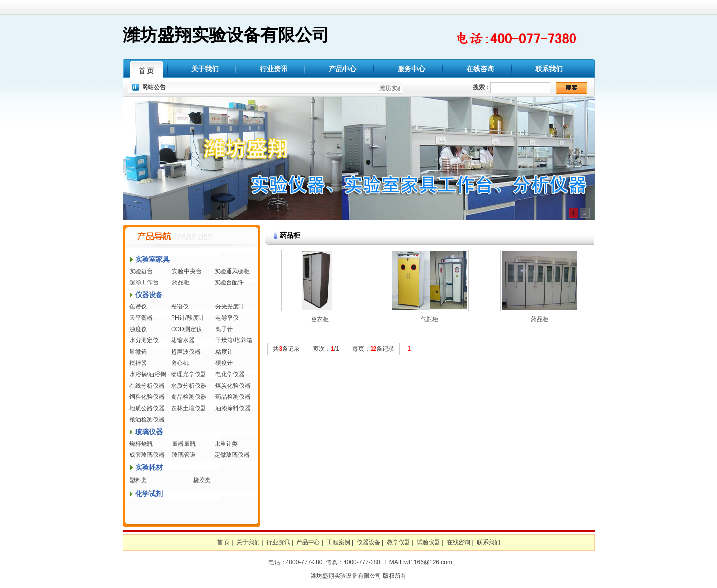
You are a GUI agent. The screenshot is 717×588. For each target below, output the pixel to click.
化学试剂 (149, 494)
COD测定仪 (186, 329)
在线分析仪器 (147, 386)
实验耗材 (149, 467)
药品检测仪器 (233, 397)
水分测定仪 (144, 340)
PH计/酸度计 (188, 318)
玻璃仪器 (149, 432)
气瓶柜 (430, 319)
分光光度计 (230, 307)
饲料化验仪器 (147, 397)
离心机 (180, 363)
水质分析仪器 (189, 386)
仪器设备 (149, 295)
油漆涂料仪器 (233, 408)
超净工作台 (144, 282)
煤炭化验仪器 (233, 386)
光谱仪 (180, 307)
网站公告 (154, 87)
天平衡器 (141, 318)
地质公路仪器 (147, 408)
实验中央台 (187, 271)
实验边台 (141, 271)
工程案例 (339, 542)
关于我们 (205, 69)
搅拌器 (138, 363)
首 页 (146, 71)
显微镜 (138, 352)
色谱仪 (138, 307)
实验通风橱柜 (232, 271)
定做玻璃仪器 (232, 455)
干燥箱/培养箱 (234, 340)
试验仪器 (429, 542)
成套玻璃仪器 (147, 455)
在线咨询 (480, 69)
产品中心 (343, 69)
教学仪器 (399, 542)
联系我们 (549, 69)
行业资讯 (274, 69)
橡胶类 (202, 480)
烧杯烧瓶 (141, 444)
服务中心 (411, 69)
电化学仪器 (230, 374)
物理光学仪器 (189, 374)
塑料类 (138, 480)
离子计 (224, 329)
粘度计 (224, 352)
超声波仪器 (186, 352)
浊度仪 (138, 329)
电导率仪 (227, 318)
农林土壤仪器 (189, 408)
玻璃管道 (184, 455)
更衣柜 (320, 319)
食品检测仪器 (189, 397)
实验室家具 (152, 259)
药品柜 (181, 282)
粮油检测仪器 (147, 420)
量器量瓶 (184, 444)
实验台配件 (229, 282)
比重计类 (226, 444)
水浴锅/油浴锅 (148, 374)
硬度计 (224, 363)
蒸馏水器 (183, 340)
